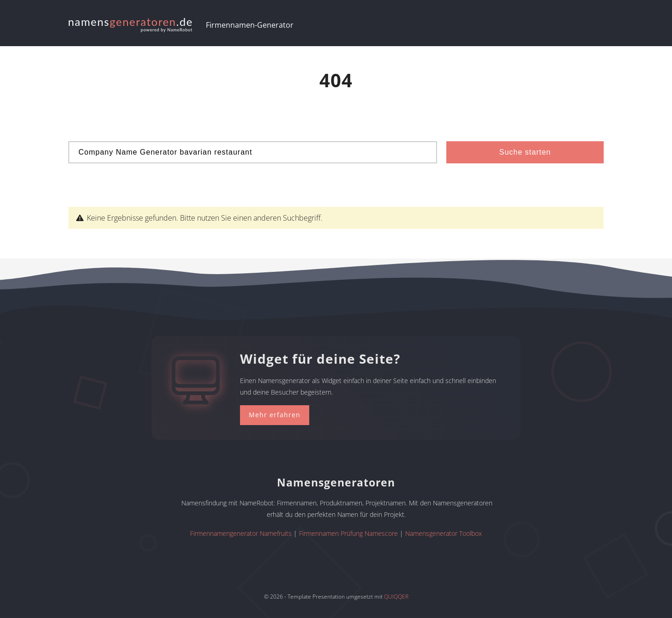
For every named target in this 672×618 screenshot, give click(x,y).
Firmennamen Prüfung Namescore (348, 533)
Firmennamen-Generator (250, 25)
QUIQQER (396, 597)
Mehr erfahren (275, 415)
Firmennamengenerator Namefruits (241, 533)
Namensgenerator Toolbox (444, 533)
